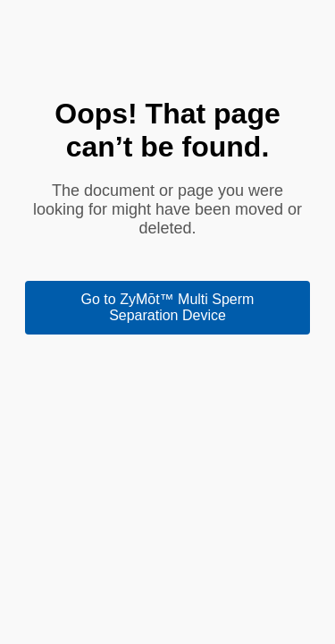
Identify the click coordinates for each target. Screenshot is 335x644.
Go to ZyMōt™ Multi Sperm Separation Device (168, 307)
